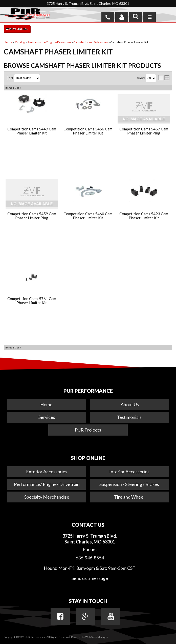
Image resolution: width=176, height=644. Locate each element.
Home (46, 404)
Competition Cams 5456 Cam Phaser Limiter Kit (88, 131)
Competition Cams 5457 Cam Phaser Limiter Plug (144, 131)
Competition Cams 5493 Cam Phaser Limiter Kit (144, 216)
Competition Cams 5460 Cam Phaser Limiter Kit (88, 216)
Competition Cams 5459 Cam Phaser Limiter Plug (32, 216)
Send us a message (90, 578)
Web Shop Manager (96, 637)
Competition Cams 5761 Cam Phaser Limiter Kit (32, 301)
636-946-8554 (90, 558)
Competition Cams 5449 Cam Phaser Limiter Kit (32, 131)
